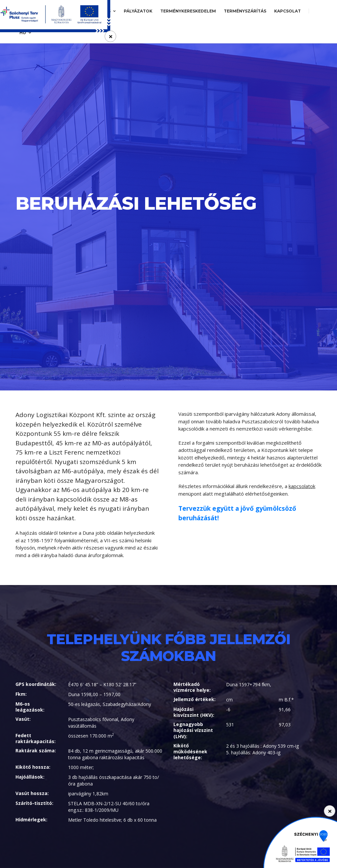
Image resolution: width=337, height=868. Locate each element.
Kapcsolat (287, 11)
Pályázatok (138, 11)
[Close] (330, 811)
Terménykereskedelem (188, 11)
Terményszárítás (245, 11)
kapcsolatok (302, 486)
